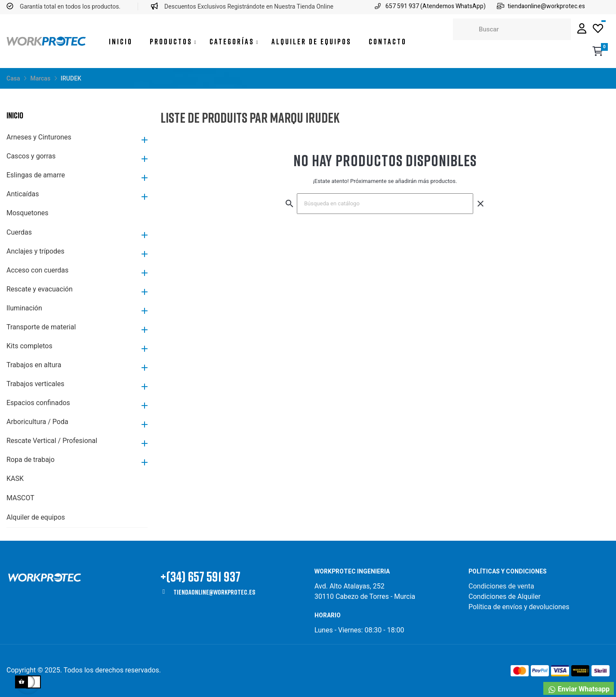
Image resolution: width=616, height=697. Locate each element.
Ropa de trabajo (31, 460)
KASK (15, 479)
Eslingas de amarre (36, 175)
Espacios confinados (38, 403)
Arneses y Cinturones (39, 137)
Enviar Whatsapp (579, 689)
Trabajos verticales (35, 384)
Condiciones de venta (502, 586)
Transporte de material (41, 327)
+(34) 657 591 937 (200, 576)
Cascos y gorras (31, 156)
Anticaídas (23, 194)
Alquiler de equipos (36, 517)
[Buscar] (385, 204)
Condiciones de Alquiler (505, 596)
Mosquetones (28, 213)
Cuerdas (19, 232)
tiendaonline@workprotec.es (214, 592)
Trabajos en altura (34, 365)
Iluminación (24, 308)
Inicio (15, 115)
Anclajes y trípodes (35, 251)
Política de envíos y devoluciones (519, 607)
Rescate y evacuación (40, 289)
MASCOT (20, 498)
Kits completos (29, 346)
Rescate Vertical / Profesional (52, 441)
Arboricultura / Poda (37, 422)
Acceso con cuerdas (37, 270)
